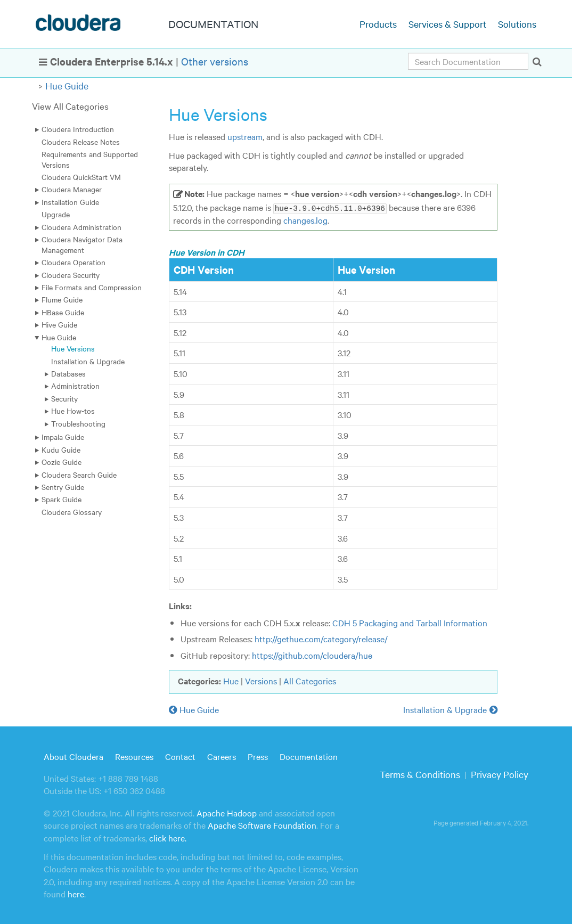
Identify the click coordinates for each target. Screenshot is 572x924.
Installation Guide (70, 202)
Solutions (517, 24)
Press (258, 756)
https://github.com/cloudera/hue (312, 655)
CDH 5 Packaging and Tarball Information (410, 622)
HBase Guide (63, 312)
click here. (168, 837)
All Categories (310, 680)
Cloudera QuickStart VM (81, 177)
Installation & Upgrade (88, 361)
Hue (231, 680)
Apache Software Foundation (262, 825)
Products (378, 24)
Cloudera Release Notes (81, 142)
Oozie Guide (62, 462)
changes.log (305, 219)
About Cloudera (73, 756)
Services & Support (447, 24)
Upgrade (56, 214)
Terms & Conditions (420, 774)
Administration (75, 386)
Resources (134, 756)
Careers (222, 756)
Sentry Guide (63, 487)
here (76, 894)
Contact (180, 756)
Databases (68, 373)
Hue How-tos (73, 411)
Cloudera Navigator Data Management (82, 244)
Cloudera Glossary (72, 512)
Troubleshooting (78, 423)
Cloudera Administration (81, 227)
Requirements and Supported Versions (90, 159)
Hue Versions (73, 348)
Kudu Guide (61, 449)
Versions (261, 680)
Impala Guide (63, 437)
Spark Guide (62, 499)
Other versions (215, 61)
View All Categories (70, 106)
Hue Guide (67, 85)
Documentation (309, 756)
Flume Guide (62, 299)
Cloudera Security (71, 275)
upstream (245, 136)
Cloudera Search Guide (79, 475)
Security (64, 398)
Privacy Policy (500, 774)
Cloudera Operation (73, 262)
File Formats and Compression (92, 287)
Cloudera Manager (72, 189)
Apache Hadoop (227, 812)
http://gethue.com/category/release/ (321, 639)
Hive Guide (59, 324)
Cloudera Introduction (78, 129)
